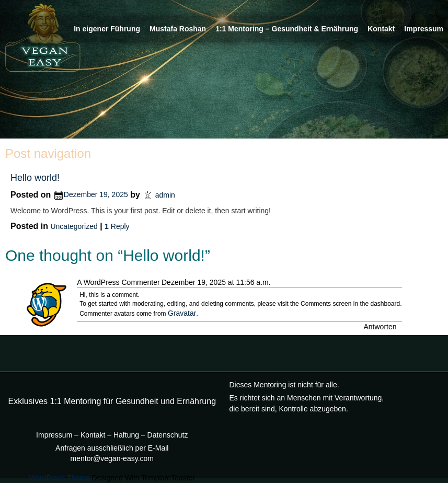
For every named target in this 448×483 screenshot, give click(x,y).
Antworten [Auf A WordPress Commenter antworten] (380, 327)
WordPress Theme (60, 478)
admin (165, 194)
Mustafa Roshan (178, 29)
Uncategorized (74, 226)
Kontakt (381, 29)
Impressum (424, 29)
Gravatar (182, 313)
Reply (117, 226)
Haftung (127, 435)
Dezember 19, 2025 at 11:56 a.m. (216, 282)
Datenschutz (168, 435)
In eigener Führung (107, 29)
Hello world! (35, 178)
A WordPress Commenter (118, 282)
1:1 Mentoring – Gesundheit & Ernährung (287, 29)
